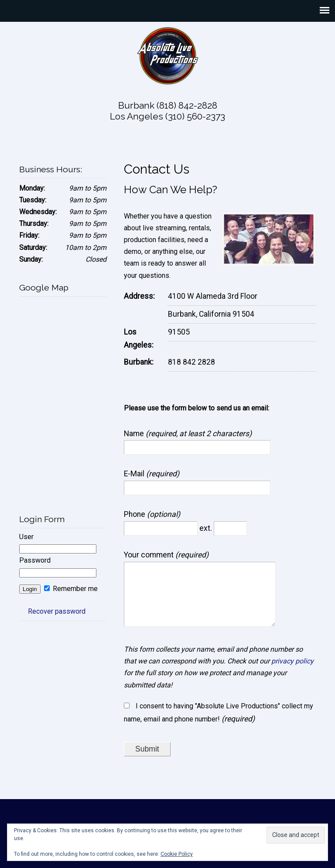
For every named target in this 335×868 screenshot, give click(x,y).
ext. (207, 528)
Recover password (57, 611)
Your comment (150, 555)
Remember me (71, 589)
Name (135, 434)
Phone (135, 514)
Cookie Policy (177, 854)
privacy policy (292, 673)
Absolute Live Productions (167, 55)
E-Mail (135, 474)
